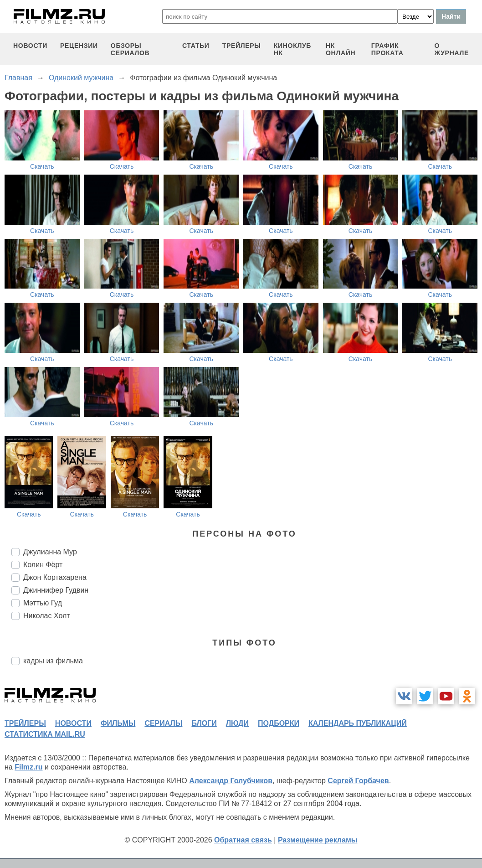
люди (237, 723)
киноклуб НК (292, 49)
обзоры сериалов (130, 49)
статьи (196, 46)
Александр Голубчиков (231, 781)
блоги (204, 723)
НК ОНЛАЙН (341, 49)
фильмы (118, 723)
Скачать (42, 166)
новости (30, 46)
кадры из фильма (53, 661)
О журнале (451, 49)
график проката (387, 49)
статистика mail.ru (45, 734)
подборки (279, 723)
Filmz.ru (28, 767)
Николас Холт (47, 616)
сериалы (163, 723)
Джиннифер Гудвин (56, 590)
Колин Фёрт (43, 565)
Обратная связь (243, 840)
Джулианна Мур (50, 552)
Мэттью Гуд (43, 603)
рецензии (79, 46)
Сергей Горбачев (358, 781)
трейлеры (242, 46)
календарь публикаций (358, 723)
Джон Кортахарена (55, 577)
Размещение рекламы (318, 840)
